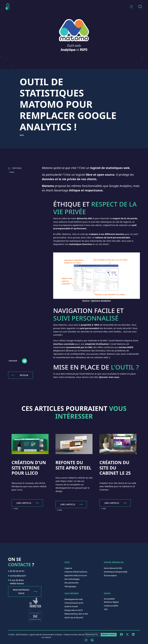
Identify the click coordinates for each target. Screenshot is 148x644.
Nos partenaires (71, 583)
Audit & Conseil (71, 606)
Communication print (74, 603)
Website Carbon (109, 634)
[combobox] (140, 7)
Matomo (48, 186)
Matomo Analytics (101, 301)
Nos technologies (72, 579)
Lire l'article (24, 503)
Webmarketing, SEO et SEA (76, 614)
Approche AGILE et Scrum (76, 575)
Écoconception (110, 575)
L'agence (68, 568)
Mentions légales (111, 602)
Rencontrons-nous (21, 591)
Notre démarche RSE (113, 568)
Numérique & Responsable (116, 572)
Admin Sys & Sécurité (74, 618)
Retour (24, 375)
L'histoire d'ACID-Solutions (76, 572)
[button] (131, 7)
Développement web (74, 599)
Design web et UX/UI (74, 610)
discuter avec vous (109, 377)
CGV (106, 609)
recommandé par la (79, 347)
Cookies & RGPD (111, 606)
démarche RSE (84, 218)
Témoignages (70, 586)
